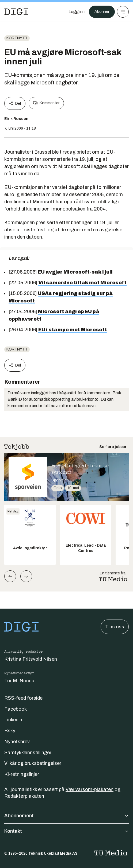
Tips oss (115, 627)
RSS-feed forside (23, 698)
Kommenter (46, 103)
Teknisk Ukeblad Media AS (53, 853)
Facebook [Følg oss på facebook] (16, 709)
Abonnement (66, 816)
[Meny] (123, 12)
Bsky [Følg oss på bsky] (10, 731)
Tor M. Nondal (20, 681)
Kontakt (66, 831)
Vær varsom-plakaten (90, 789)
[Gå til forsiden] (16, 12)
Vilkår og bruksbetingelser (33, 763)
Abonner (102, 12)
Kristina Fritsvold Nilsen (31, 659)
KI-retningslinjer (22, 774)
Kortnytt (17, 38)
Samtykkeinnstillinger (28, 753)
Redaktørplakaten (24, 796)
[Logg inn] (77, 12)
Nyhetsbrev (17, 742)
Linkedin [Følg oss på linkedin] (13, 720)
